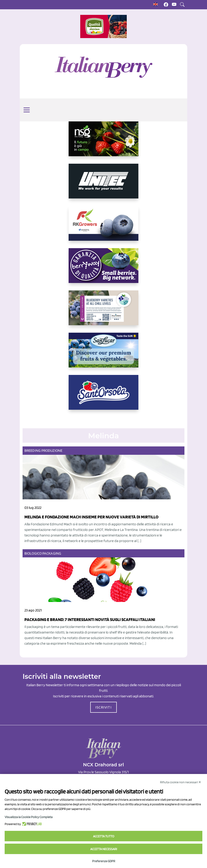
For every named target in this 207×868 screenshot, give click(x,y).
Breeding (33, 450)
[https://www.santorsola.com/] (103, 396)
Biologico (33, 553)
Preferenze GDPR (104, 861)
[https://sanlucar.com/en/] (103, 354)
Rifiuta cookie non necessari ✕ (181, 782)
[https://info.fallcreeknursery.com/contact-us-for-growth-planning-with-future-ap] (103, 312)
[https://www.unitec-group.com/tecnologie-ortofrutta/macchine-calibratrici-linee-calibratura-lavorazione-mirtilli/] (103, 185)
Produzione (52, 450)
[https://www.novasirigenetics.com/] (103, 143)
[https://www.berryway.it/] (103, 269)
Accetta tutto (104, 836)
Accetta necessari (104, 849)
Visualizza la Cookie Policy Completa (29, 817)
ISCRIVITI (103, 707)
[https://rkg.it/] (103, 227)
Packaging (52, 553)
